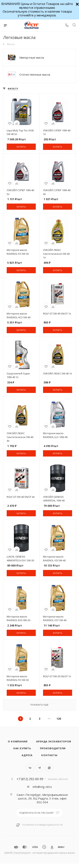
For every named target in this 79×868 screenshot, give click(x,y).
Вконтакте (30, 768)
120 (59, 719)
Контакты (49, 755)
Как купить (22, 748)
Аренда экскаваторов (54, 741)
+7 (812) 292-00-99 (30, 779)
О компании (18, 741)
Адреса (27, 755)
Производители (53, 748)
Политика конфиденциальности (43, 825)
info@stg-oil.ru (42, 787)
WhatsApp (49, 768)
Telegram (39, 768)
